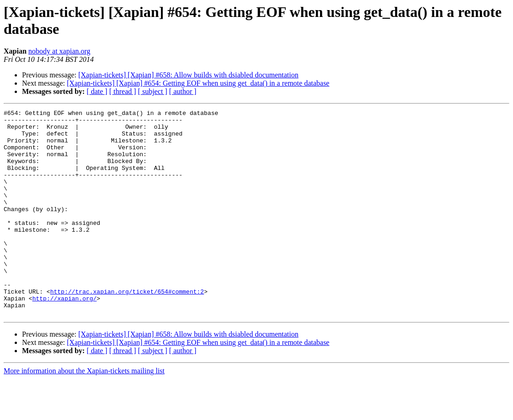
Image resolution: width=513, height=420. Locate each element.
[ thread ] (123, 91)
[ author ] (183, 91)
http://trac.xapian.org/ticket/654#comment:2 (127, 328)
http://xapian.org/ (64, 337)
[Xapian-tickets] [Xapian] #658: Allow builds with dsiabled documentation (188, 75)
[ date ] (97, 91)
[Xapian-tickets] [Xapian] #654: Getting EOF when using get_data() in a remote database (198, 83)
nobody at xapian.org (59, 51)
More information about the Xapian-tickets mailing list (84, 412)
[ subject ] (153, 91)
